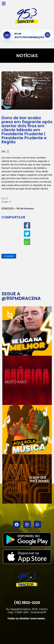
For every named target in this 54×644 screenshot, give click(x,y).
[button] (9, 256)
